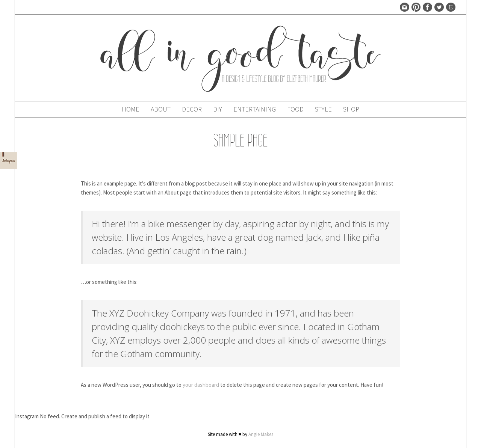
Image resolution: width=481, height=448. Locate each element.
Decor (192, 109)
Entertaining (255, 109)
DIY (218, 109)
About (161, 109)
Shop (351, 109)
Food (295, 109)
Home (131, 109)
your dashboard (201, 385)
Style (323, 109)
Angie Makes (261, 434)
